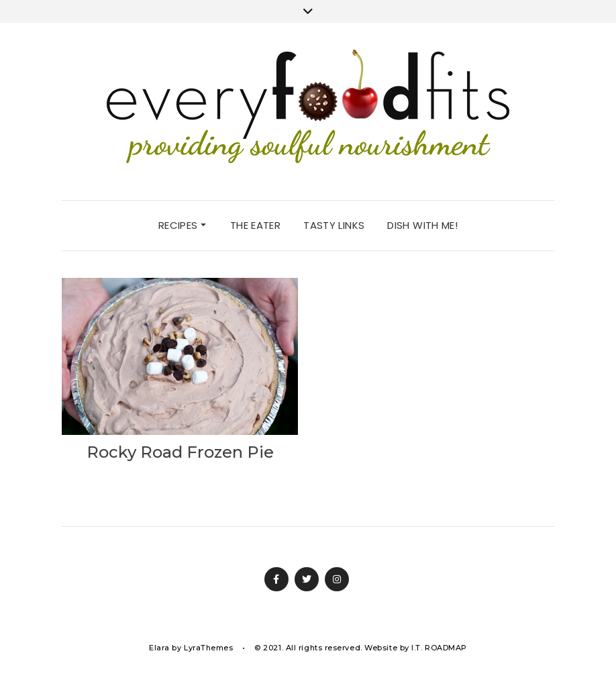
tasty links (334, 225)
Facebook (276, 579)
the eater (255, 225)
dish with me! (422, 225)
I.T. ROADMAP (439, 648)
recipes (182, 225)
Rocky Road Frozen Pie (180, 452)
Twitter (307, 579)
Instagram (337, 579)
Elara (159, 648)
